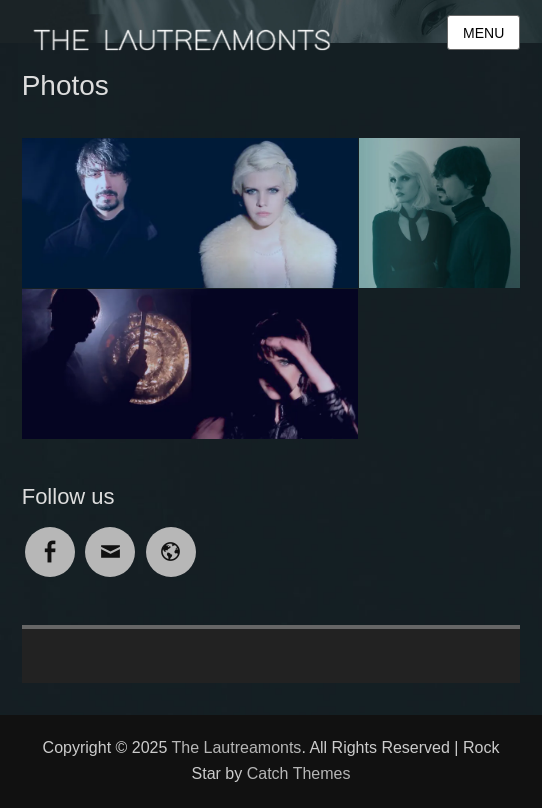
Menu (483, 33)
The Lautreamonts (237, 747)
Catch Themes (299, 773)
